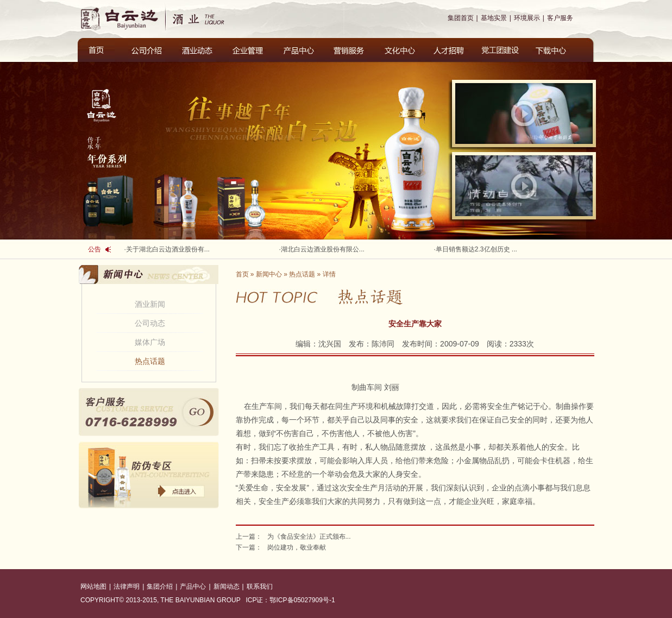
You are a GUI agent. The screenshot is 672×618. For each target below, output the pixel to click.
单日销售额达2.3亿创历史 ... (476, 249)
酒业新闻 (150, 304)
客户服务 (560, 18)
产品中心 (193, 587)
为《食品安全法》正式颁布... (309, 537)
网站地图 (93, 587)
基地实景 (494, 18)
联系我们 (260, 587)
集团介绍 (160, 587)
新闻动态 (227, 587)
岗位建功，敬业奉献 (297, 547)
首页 (242, 274)
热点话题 (150, 361)
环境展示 (527, 18)
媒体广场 (150, 342)
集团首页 (461, 18)
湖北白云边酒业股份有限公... (323, 249)
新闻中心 (269, 274)
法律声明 (127, 587)
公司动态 (150, 323)
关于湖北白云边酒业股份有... (168, 249)
